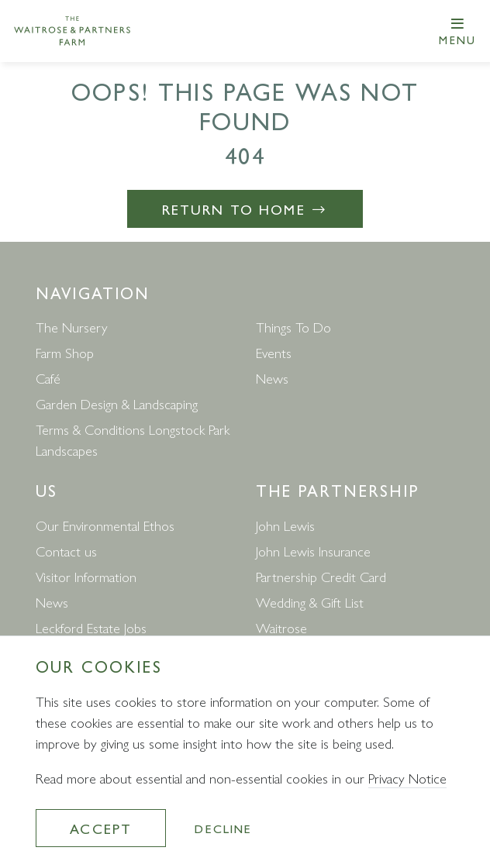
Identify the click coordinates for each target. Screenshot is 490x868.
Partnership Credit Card (321, 576)
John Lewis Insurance (313, 551)
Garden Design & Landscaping (117, 403)
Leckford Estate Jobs (91, 627)
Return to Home (245, 209)
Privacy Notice (407, 778)
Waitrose (281, 627)
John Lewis (285, 525)
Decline (223, 828)
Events (274, 352)
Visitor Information (86, 576)
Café (48, 378)
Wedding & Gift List (310, 602)
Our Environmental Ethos (105, 525)
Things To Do (293, 327)
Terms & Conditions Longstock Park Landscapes (133, 439)
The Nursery (72, 327)
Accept (101, 828)
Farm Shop (65, 352)
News (272, 378)
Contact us (66, 551)
